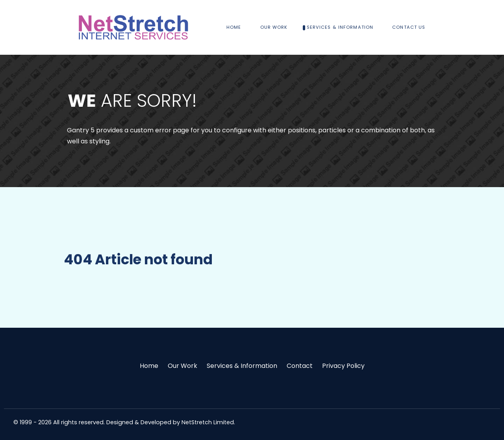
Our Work (183, 366)
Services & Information (242, 366)
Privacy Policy (343, 366)
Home (149, 366)
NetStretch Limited (208, 422)
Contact (300, 366)
